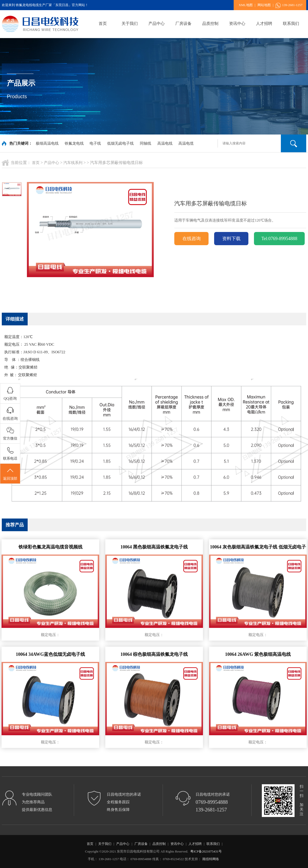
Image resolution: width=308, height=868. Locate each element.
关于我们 (130, 23)
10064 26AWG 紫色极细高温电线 (258, 654)
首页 (103, 23)
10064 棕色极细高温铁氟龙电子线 (154, 654)
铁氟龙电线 (74, 143)
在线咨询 (192, 239)
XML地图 (246, 5)
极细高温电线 (47, 143)
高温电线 (165, 143)
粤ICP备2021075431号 (206, 851)
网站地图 (264, 5)
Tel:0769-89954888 (279, 239)
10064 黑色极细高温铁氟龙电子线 (154, 547)
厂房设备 (183, 23)
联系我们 (291, 23)
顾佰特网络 (211, 859)
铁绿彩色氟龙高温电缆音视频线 (50, 547)
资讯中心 (237, 23)
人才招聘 (264, 23)
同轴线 (146, 143)
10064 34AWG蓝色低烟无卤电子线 (50, 654)
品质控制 (210, 23)
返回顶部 (10, 474)
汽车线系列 (73, 163)
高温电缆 (186, 143)
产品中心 (157, 23)
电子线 (95, 143)
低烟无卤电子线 (120, 143)
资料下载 (231, 239)
